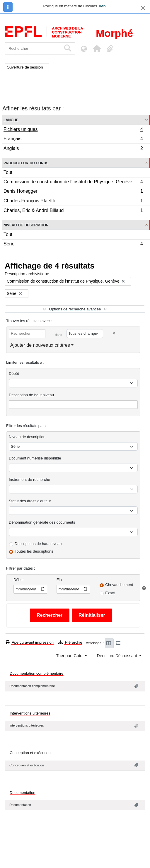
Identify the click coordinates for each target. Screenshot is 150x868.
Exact (110, 593)
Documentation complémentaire (37, 673)
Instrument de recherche (29, 480)
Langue (11, 120)
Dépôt (14, 374)
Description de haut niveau (31, 395)
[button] (97, 49)
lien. (103, 6)
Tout (8, 172)
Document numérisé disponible (35, 458)
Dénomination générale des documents (42, 522)
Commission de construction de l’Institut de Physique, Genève (73, 182)
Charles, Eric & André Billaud (73, 211)
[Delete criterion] (114, 333)
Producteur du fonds (26, 163)
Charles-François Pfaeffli (73, 202)
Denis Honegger (73, 192)
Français (73, 140)
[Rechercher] (33, 48)
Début (19, 580)
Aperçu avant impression (30, 642)
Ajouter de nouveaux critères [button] (40, 345)
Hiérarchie (70, 642)
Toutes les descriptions (34, 551)
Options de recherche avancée (75, 309)
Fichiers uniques (73, 130)
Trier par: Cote (70, 656)
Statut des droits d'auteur (30, 501)
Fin (59, 580)
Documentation (22, 793)
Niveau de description (26, 225)
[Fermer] (143, 8)
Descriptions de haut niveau (38, 544)
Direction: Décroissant (118, 656)
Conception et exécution (30, 753)
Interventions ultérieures (30, 713)
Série (73, 245)
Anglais (73, 149)
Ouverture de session (25, 67)
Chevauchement (119, 585)
